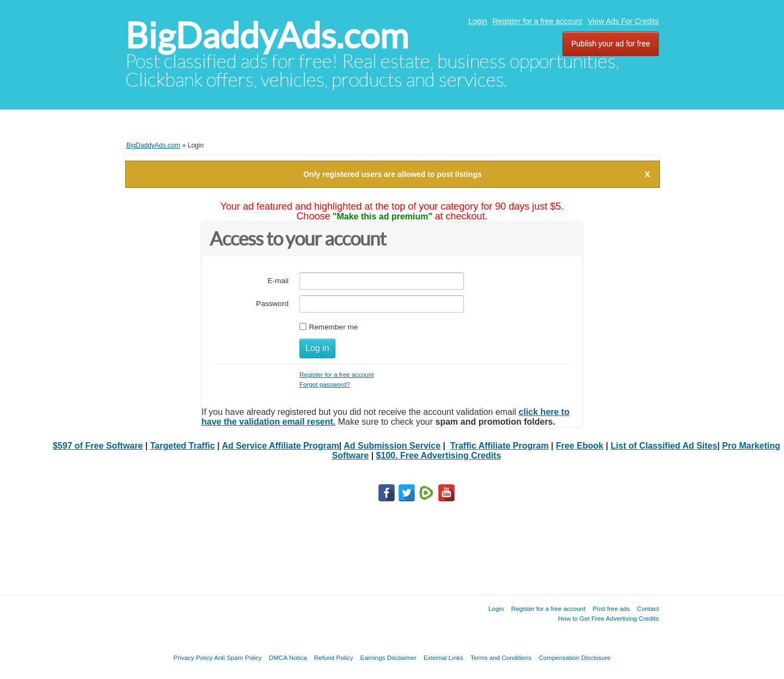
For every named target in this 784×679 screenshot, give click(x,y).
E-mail (278, 281)
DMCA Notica (288, 657)
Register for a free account (538, 21)
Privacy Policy (193, 657)
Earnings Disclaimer (388, 657)
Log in (317, 348)
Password (272, 304)
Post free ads (611, 608)
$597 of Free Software (98, 446)
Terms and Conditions (501, 657)
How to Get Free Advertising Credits (608, 618)
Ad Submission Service (392, 446)
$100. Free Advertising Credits (439, 455)
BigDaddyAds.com (267, 36)
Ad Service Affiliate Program (280, 446)
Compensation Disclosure (574, 657)
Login (477, 21)
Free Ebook (580, 446)
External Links (443, 657)
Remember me (333, 327)
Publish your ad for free (611, 44)
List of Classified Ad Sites (664, 446)
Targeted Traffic (183, 446)
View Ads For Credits (623, 21)
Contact (648, 608)
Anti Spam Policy (238, 657)
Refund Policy (334, 657)
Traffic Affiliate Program (500, 446)
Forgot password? (325, 384)
